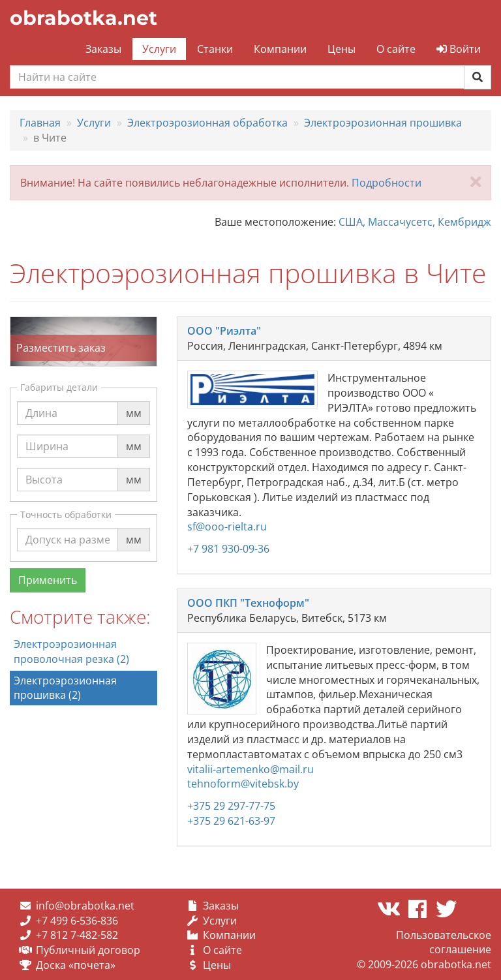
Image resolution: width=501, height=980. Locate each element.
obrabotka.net (83, 18)
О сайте (396, 49)
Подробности (387, 183)
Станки (215, 49)
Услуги (159, 49)
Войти (459, 49)
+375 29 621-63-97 (231, 821)
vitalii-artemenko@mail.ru (250, 769)
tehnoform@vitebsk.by (243, 784)
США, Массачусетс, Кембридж (415, 222)
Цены (342, 49)
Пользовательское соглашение (444, 942)
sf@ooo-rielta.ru (227, 527)
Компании (280, 49)
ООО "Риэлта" (224, 331)
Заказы (103, 49)
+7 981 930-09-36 (228, 549)
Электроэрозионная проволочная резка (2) (71, 651)
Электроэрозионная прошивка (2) (65, 688)
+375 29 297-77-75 (231, 806)
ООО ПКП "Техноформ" (248, 603)
